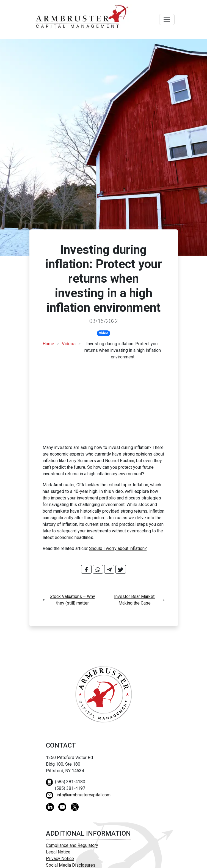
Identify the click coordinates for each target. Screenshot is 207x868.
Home (48, 344)
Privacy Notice (60, 859)
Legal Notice (58, 852)
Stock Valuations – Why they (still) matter (72, 600)
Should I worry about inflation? (118, 548)
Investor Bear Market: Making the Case (135, 600)
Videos (69, 344)
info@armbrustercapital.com (84, 795)
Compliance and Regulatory (72, 845)
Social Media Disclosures (71, 865)
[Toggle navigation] (167, 19)
